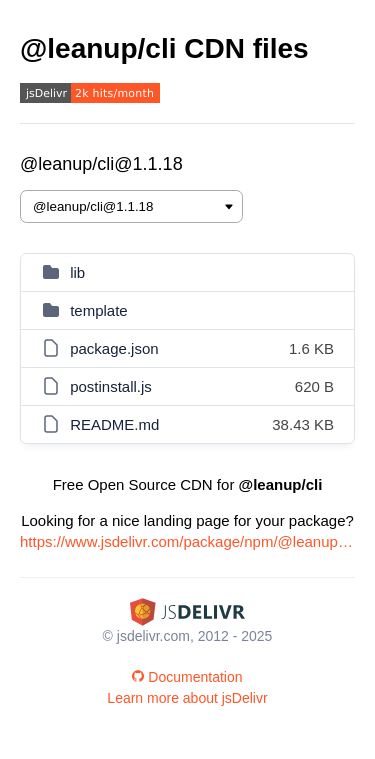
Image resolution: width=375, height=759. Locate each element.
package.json (114, 348)
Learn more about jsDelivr (187, 698)
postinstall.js (111, 386)
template (99, 310)
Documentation (187, 677)
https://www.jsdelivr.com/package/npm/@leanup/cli (187, 541)
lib (77, 272)
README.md (114, 424)
